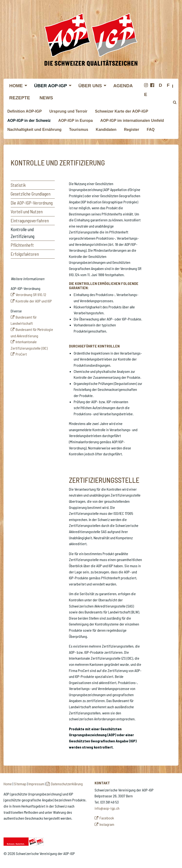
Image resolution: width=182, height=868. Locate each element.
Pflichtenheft (22, 245)
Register (132, 130)
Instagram (107, 824)
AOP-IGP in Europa (76, 121)
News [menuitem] (46, 98)
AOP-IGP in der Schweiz (29, 121)
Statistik (18, 185)
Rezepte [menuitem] (20, 98)
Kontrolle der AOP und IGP (34, 301)
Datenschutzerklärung (67, 784)
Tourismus (79, 130)
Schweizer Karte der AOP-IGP (122, 111)
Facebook (107, 818)
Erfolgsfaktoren (25, 254)
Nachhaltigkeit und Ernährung (34, 130)
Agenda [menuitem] (123, 86)
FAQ (151, 130)
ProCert (21, 354)
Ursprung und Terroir (68, 111)
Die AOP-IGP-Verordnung (32, 203)
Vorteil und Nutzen (27, 212)
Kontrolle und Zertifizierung (23, 233)
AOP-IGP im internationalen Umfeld (132, 121)
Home (8, 784)
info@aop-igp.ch (107, 808)
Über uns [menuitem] (90, 86)
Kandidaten (106, 130)
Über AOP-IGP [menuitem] (51, 86)
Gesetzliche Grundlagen (31, 194)
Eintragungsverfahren (30, 221)
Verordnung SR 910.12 (31, 295)
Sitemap (20, 784)
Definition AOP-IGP (25, 111)
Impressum (36, 784)
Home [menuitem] (16, 86)
